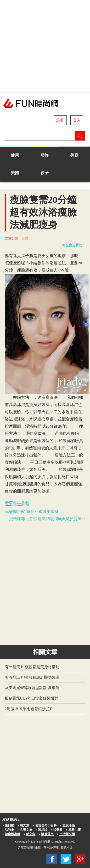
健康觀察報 (13, 834)
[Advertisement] (45, 46)
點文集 (31, 834)
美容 (74, 155)
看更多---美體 (17, 503)
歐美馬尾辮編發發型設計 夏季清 (32, 688)
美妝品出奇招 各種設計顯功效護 (32, 677)
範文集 (25, 825)
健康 (15, 155)
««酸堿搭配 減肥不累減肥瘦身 (32, 512)
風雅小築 (74, 830)
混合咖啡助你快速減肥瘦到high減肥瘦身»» (47, 519)
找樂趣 (58, 830)
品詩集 (9, 830)
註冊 (60, 120)
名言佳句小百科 (46, 825)
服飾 (45, 155)
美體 (15, 173)
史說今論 (69, 825)
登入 (77, 120)
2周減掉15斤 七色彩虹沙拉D (29, 709)
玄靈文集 (26, 830)
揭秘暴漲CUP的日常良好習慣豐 (31, 698)
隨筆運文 (47, 834)
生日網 (9, 825)
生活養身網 (67, 834)
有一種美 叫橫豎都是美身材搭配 (32, 667)
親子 (45, 173)
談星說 (43, 830)
